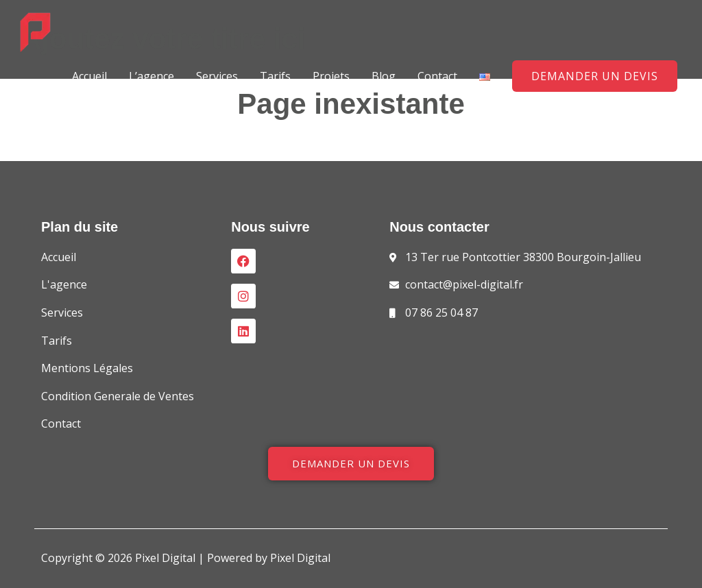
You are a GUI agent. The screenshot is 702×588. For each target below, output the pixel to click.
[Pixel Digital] (35, 32)
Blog (384, 76)
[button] (595, 76)
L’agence (152, 76)
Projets (331, 76)
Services (217, 76)
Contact (437, 76)
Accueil (89, 76)
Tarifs (275, 76)
